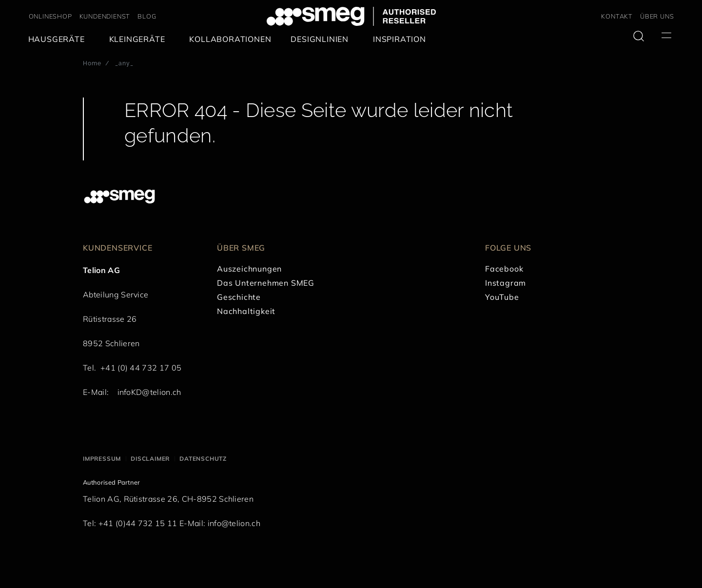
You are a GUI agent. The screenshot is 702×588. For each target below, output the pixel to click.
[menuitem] (59, 39)
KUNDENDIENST (105, 16)
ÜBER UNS (657, 16)
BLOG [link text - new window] (147, 16)
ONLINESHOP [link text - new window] (50, 16)
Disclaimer (150, 459)
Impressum (102, 459)
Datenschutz (203, 459)
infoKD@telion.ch (149, 392)
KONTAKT (617, 16)
